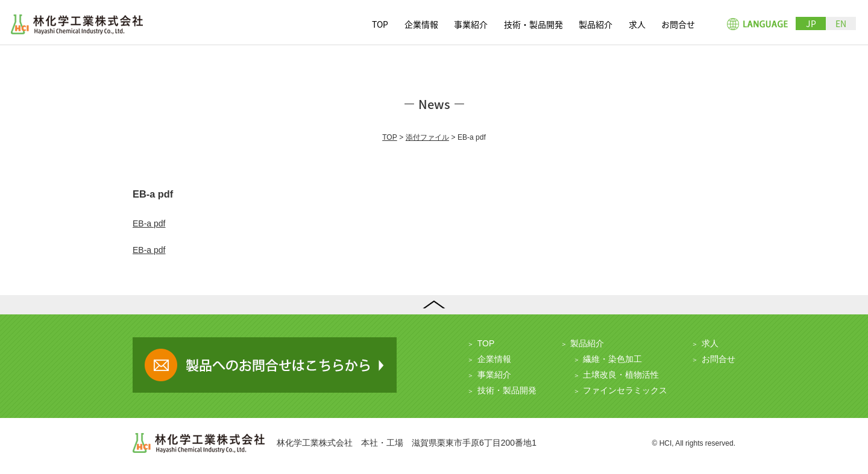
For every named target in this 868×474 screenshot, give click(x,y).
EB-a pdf (149, 223)
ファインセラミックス (625, 390)
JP (811, 23)
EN (841, 23)
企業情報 (421, 24)
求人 (637, 24)
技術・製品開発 (533, 24)
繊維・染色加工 (612, 359)
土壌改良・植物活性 (621, 375)
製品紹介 (596, 24)
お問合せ (678, 24)
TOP (380, 24)
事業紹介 (471, 24)
